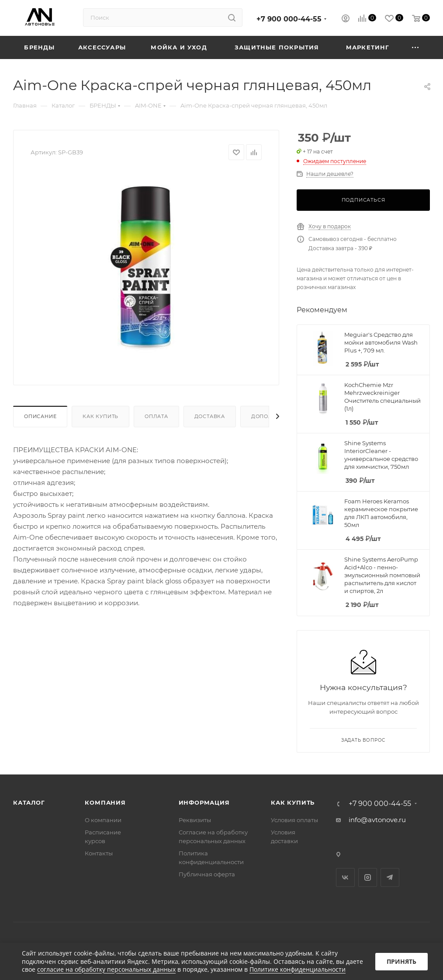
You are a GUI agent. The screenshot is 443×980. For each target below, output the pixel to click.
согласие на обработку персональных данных (106, 969)
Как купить (100, 416)
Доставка (210, 416)
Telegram (390, 877)
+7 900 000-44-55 (289, 19)
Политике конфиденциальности (298, 969)
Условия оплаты (294, 820)
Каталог (29, 802)
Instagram (368, 877)
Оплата (156, 416)
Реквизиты (195, 820)
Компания (105, 802)
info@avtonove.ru (377, 820)
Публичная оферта (207, 874)
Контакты (99, 853)
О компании (103, 820)
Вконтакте (345, 877)
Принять (401, 961)
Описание (40, 416)
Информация (204, 802)
